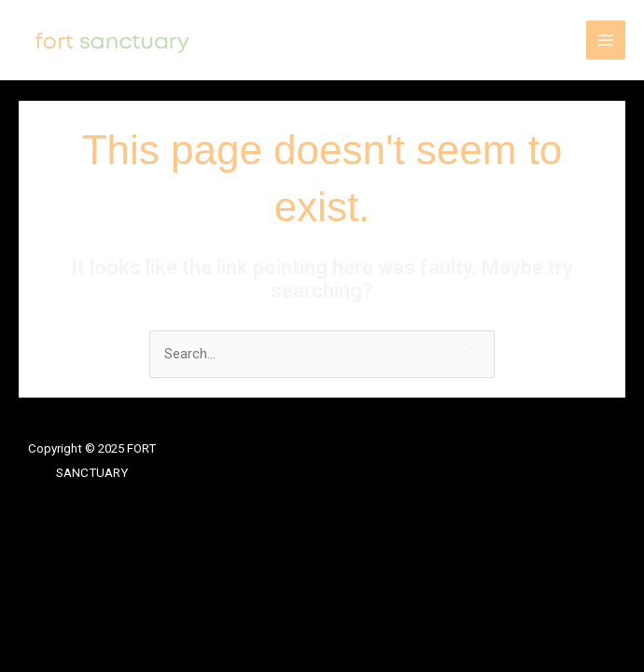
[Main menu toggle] (606, 40)
